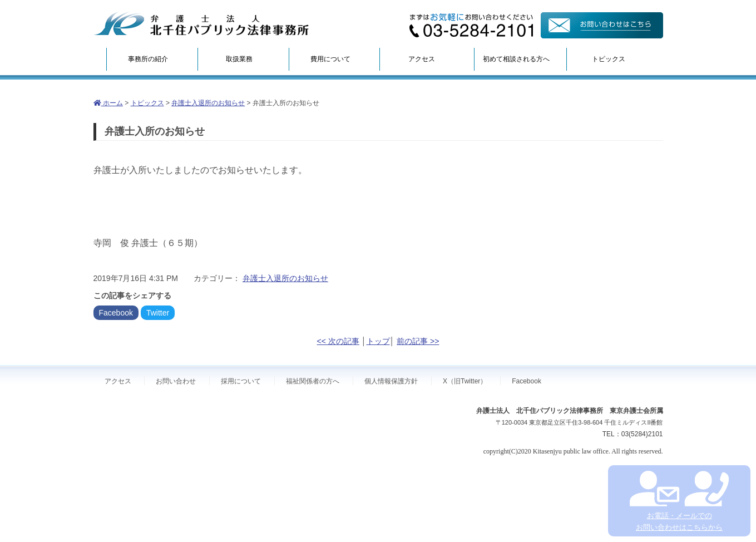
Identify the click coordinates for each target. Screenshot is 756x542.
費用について (330, 59)
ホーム (108, 103)
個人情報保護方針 (391, 381)
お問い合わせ (176, 381)
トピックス (609, 59)
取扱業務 (239, 59)
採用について (241, 381)
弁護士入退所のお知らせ (208, 103)
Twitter (158, 313)
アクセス (422, 59)
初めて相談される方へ (516, 59)
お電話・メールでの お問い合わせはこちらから (679, 501)
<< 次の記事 (338, 341)
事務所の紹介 (148, 59)
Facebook (116, 313)
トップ (378, 341)
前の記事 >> (418, 341)
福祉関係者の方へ (313, 381)
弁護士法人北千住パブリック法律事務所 (201, 24)
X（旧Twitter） (465, 381)
